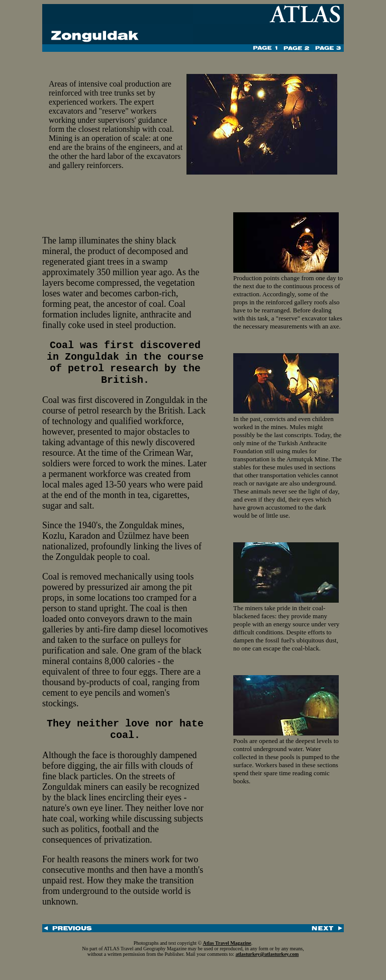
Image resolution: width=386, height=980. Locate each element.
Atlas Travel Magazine (227, 957)
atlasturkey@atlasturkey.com (267, 968)
